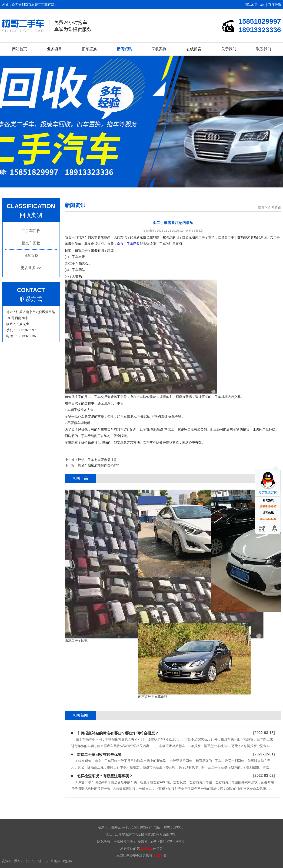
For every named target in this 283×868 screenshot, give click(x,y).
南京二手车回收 (128, 244)
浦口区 (43, 861)
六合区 (67, 861)
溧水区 (19, 861)
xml (263, 5)
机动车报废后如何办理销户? (98, 465)
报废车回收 (31, 243)
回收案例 (159, 49)
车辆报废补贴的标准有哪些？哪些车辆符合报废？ (118, 733)
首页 (261, 207)
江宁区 (31, 861)
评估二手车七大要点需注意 (97, 460)
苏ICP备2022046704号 (168, 841)
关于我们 (229, 49)
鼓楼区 (55, 861)
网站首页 (20, 49)
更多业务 (31, 268)
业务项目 (54, 49)
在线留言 (194, 49)
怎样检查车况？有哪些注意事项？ (105, 776)
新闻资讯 (124, 49)
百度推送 (275, 5)
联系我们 (264, 49)
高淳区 (7, 861)
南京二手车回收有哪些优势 (99, 755)
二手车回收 (31, 231)
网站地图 (251, 5)
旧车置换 (89, 49)
